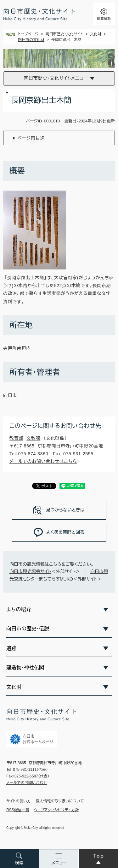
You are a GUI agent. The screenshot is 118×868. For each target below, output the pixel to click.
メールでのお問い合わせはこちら (43, 461)
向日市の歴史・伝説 (28, 629)
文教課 (33, 438)
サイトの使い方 (19, 801)
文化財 (96, 34)
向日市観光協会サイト (30, 571)
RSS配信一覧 (18, 810)
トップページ (28, 34)
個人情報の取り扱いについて (60, 801)
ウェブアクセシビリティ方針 (56, 810)
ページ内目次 (31, 138)
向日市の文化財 (31, 40)
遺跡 (11, 648)
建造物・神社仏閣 (25, 667)
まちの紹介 (19, 609)
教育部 (16, 438)
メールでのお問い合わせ (27, 783)
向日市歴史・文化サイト (64, 34)
